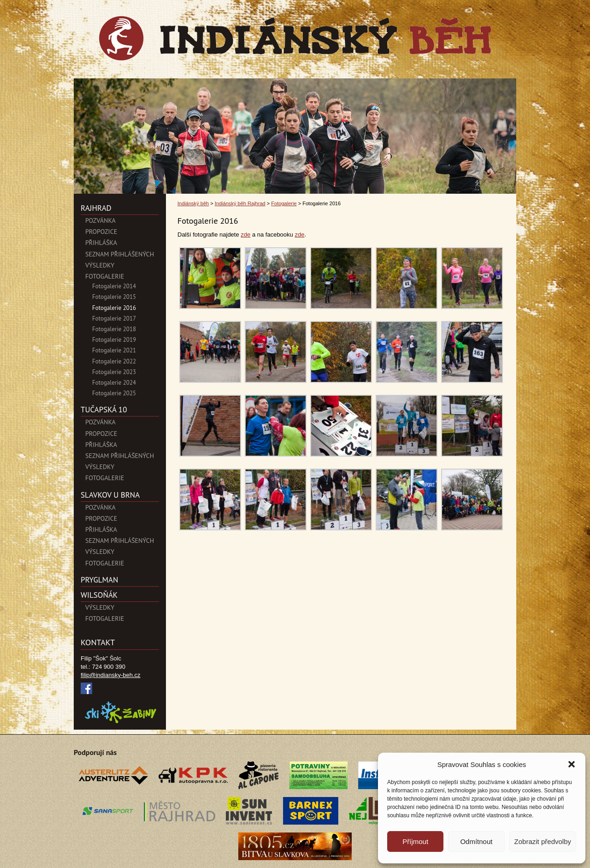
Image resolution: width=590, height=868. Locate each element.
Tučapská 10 (104, 410)
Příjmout (415, 841)
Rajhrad (96, 208)
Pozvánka (100, 422)
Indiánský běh (193, 203)
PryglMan (99, 580)
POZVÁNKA (100, 220)
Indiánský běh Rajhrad (240, 203)
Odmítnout (476, 841)
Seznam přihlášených (120, 254)
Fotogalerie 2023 (114, 372)
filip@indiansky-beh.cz (111, 675)
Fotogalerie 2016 (114, 308)
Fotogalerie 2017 (114, 318)
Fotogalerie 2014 (114, 286)
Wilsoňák (99, 595)
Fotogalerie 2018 (114, 329)
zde (245, 235)
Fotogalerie (105, 276)
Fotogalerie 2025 (114, 393)
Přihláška (101, 243)
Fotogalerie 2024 (114, 383)
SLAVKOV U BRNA (110, 495)
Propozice (101, 232)
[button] (572, 764)
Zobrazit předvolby (543, 841)
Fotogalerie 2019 (114, 340)
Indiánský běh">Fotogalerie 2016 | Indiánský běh (295, 38)
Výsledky (100, 265)
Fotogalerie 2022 (114, 361)
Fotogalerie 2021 (114, 350)
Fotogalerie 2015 (114, 297)
